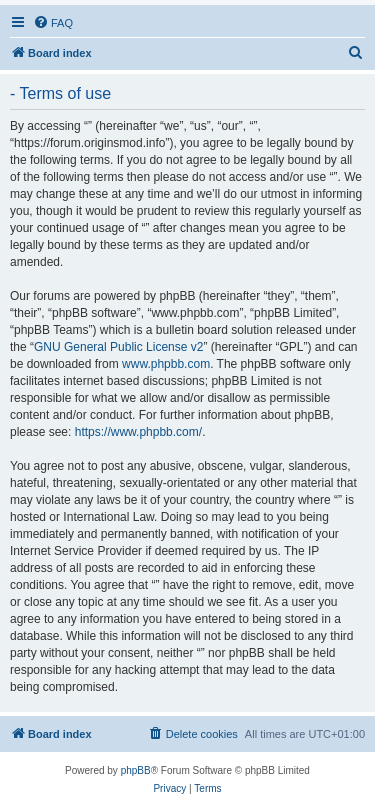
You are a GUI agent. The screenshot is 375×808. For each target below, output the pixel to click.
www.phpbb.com (166, 364)
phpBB (136, 770)
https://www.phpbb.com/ (138, 432)
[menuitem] (53, 23)
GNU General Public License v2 (118, 347)
